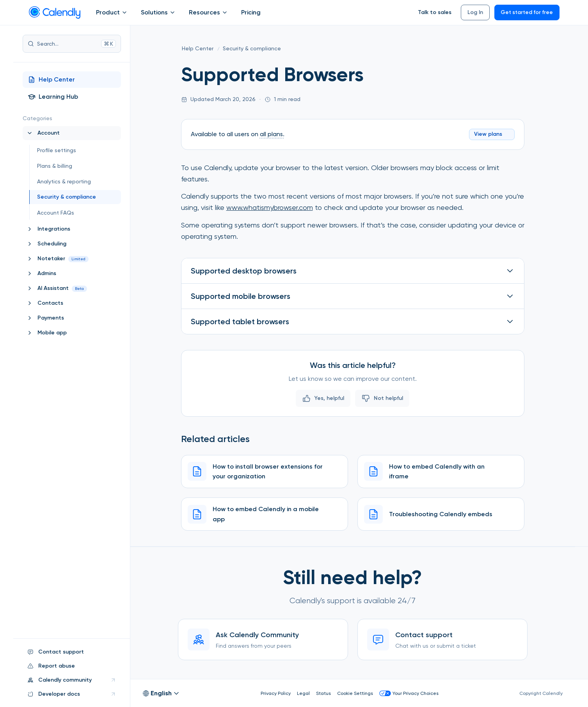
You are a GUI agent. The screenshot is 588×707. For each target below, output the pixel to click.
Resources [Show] (209, 12)
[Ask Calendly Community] (263, 639)
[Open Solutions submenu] (172, 12)
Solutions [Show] (159, 12)
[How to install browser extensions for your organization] (265, 471)
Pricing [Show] (251, 12)
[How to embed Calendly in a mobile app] (265, 514)
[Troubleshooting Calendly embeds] (441, 514)
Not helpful (382, 398)
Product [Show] (112, 12)
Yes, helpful (323, 398)
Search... (72, 44)
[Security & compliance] (252, 49)
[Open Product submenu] (124, 12)
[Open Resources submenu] (225, 12)
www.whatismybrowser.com (270, 207)
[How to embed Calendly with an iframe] (441, 471)
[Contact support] (442, 639)
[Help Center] (198, 49)
